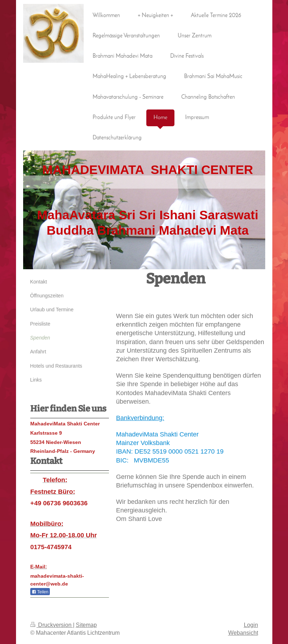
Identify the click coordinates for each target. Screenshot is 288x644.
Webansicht (243, 633)
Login (251, 625)
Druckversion (52, 625)
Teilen (40, 592)
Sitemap (86, 625)
